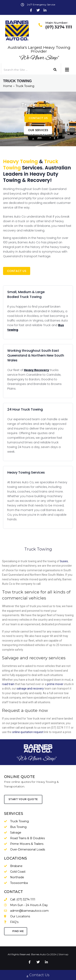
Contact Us (38, 975)
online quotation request (28, 732)
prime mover (55, 684)
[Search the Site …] (24, 70)
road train (8, 684)
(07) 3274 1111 (59, 27)
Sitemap (63, 954)
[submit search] (55, 70)
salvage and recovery (30, 689)
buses (64, 561)
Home (8, 86)
